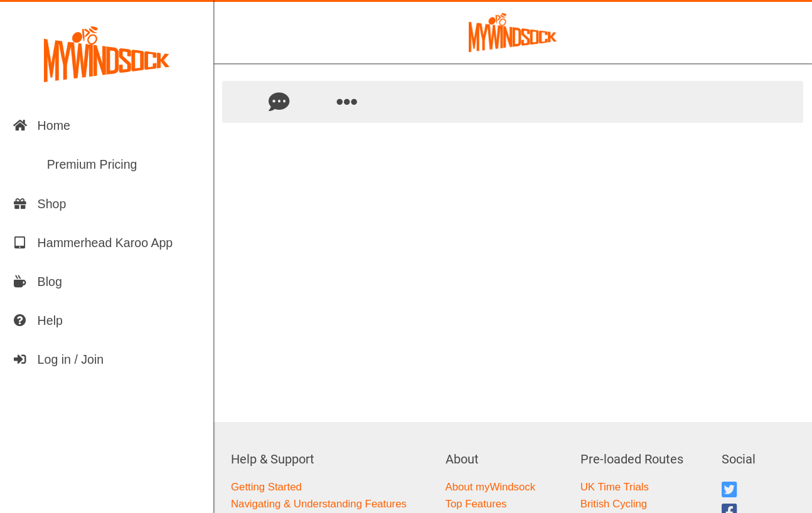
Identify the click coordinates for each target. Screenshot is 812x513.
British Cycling (614, 504)
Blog (37, 282)
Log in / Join (58, 359)
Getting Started (266, 487)
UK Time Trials (615, 487)
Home (41, 125)
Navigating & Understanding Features (319, 504)
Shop (40, 204)
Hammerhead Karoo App (93, 243)
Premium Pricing (75, 164)
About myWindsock (491, 487)
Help (38, 320)
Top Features (476, 504)
